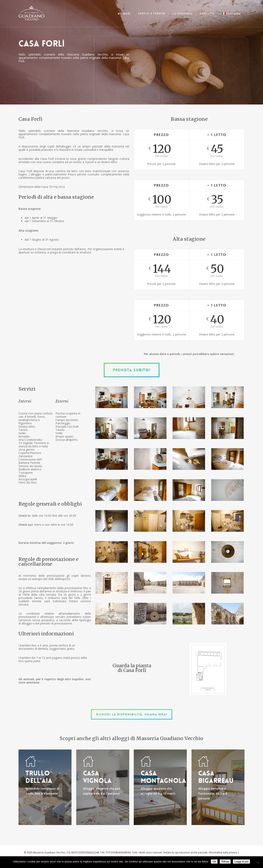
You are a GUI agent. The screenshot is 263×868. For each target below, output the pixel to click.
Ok (214, 862)
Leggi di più (241, 862)
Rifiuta (225, 862)
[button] (132, 370)
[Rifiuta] (258, 862)
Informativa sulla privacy (223, 852)
